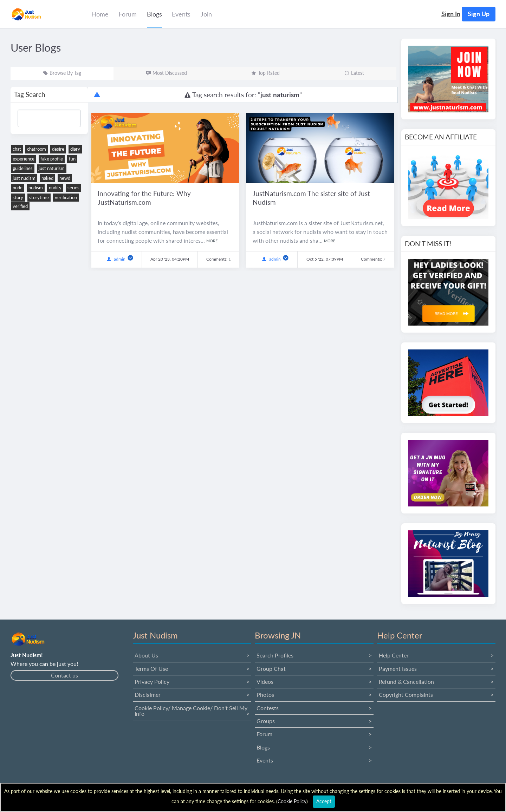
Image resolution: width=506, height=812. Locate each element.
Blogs (263, 747)
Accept (324, 801)
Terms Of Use (151, 669)
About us (146, 655)
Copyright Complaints (406, 695)
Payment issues (398, 669)
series (73, 188)
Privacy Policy (152, 682)
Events (265, 760)
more (212, 241)
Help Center (394, 655)
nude (18, 188)
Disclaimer (148, 695)
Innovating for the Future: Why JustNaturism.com (144, 198)
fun (72, 159)
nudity (55, 188)
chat (17, 149)
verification (66, 197)
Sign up (479, 14)
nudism (36, 188)
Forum (264, 734)
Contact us (64, 675)
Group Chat (271, 669)
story (18, 197)
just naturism (52, 168)
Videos (265, 682)
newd (65, 178)
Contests (268, 708)
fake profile (52, 159)
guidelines (23, 168)
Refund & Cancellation (406, 682)
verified (20, 206)
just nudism (24, 178)
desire (58, 149)
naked (47, 178)
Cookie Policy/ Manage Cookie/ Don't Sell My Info (191, 711)
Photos (265, 695)
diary (75, 149)
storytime (39, 197)
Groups (266, 721)
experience (24, 159)
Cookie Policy (292, 801)
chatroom (37, 149)
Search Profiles (275, 655)
